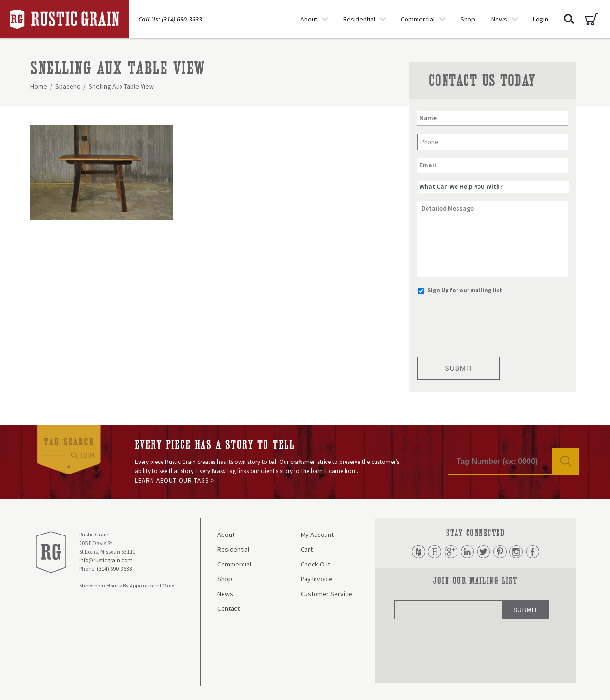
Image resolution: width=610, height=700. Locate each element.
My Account (317, 535)
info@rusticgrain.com (106, 560)
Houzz (417, 552)
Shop (468, 19)
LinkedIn (467, 552)
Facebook (534, 552)
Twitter (484, 552)
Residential (359, 19)
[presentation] (490, 323)
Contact (229, 608)
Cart (591, 19)
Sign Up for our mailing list (465, 290)
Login (540, 19)
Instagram (517, 552)
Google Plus (450, 552)
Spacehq (68, 86)
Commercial (418, 19)
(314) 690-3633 (114, 569)
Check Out (315, 564)
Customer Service (326, 594)
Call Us (170, 19)
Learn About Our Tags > (175, 480)
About (309, 19)
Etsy (434, 552)
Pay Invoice (317, 579)
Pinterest (500, 552)
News (499, 19)
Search (569, 19)
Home (39, 86)
